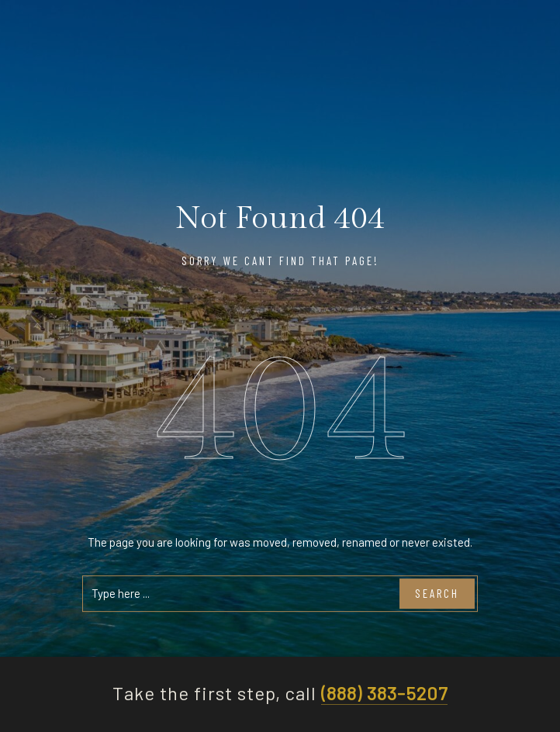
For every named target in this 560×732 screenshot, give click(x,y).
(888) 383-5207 (384, 694)
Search (437, 594)
